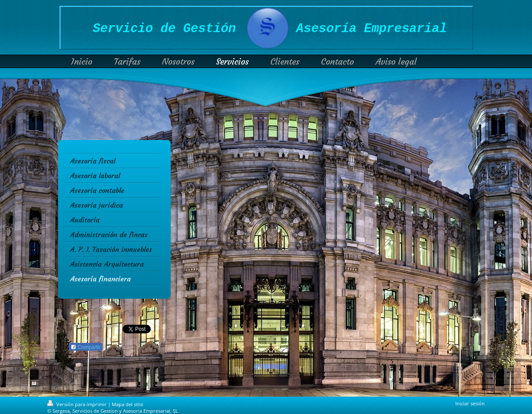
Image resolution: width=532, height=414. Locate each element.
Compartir (86, 347)
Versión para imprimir (78, 404)
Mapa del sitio (128, 404)
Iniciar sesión (470, 403)
